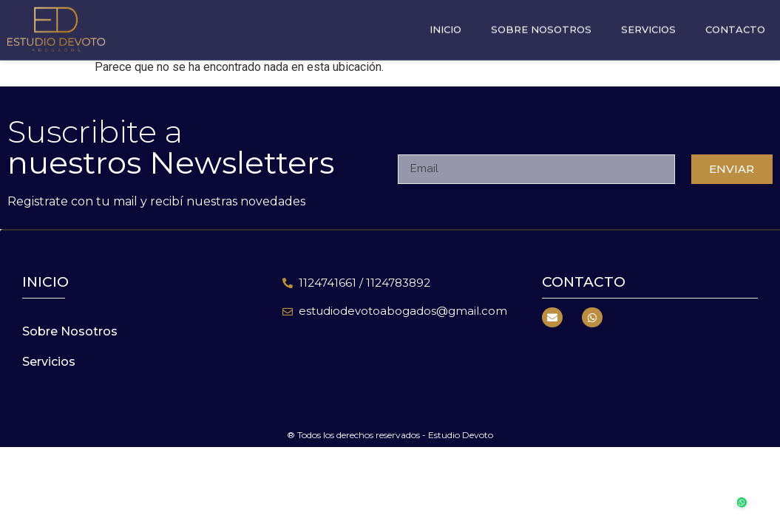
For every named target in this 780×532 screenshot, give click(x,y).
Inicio (445, 21)
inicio (45, 282)
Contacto (735, 21)
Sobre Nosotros (541, 21)
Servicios (648, 21)
